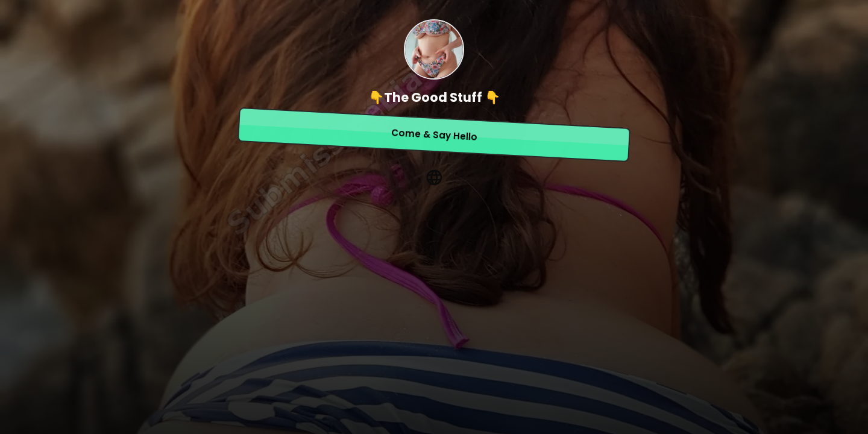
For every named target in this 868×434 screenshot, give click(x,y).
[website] (434, 177)
